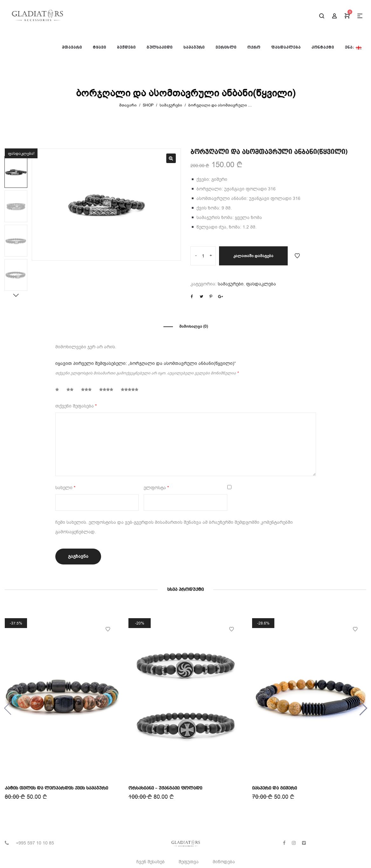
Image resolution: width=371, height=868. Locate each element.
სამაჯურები (171, 105)
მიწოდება (224, 862)
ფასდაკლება (261, 284)
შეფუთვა (189, 862)
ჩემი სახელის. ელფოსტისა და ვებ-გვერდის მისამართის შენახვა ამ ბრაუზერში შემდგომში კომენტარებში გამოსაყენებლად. (174, 527)
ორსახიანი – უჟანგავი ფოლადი (165, 788)
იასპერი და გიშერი (275, 787)
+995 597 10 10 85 (35, 843)
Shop (148, 105)
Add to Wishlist (297, 256)
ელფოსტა (156, 488)
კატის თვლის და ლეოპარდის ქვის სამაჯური (57, 788)
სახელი (65, 488)
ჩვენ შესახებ (151, 862)
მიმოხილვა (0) (194, 326)
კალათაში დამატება (253, 256)
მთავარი (128, 105)
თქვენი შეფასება (76, 406)
